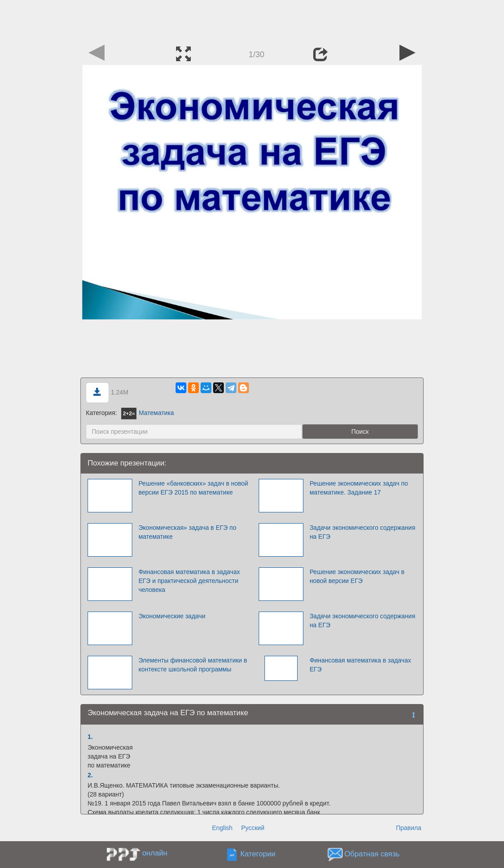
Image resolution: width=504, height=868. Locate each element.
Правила (409, 828)
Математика (148, 413)
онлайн (155, 853)
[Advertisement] (252, 20)
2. (90, 775)
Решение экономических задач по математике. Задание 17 (359, 488)
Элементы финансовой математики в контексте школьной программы (193, 665)
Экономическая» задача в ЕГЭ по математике (187, 532)
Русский (253, 828)
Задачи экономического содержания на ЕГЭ (362, 532)
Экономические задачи (172, 616)
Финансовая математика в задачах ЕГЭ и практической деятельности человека (189, 581)
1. (90, 737)
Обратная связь (372, 854)
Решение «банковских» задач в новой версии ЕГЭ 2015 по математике (193, 488)
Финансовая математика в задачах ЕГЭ (360, 665)
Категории (258, 854)
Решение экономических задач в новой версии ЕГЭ (357, 576)
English (222, 828)
